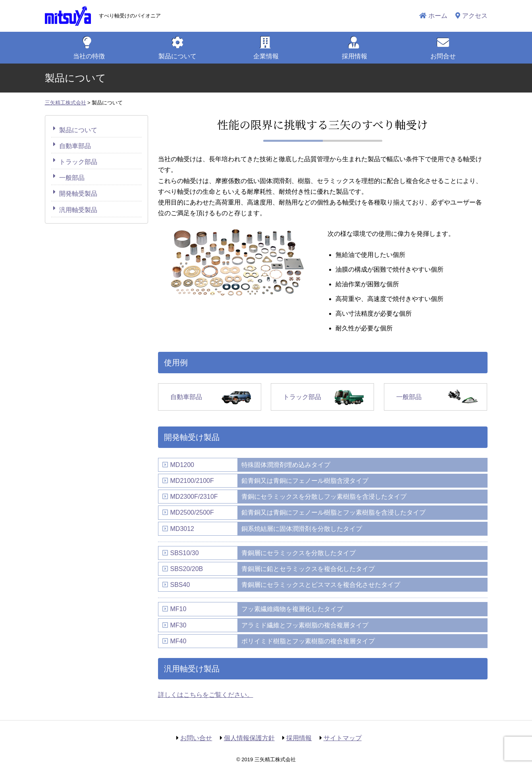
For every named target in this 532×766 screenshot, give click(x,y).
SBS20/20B (187, 569)
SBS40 (180, 585)
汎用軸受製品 (78, 210)
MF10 (178, 609)
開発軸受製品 (78, 194)
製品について (78, 130)
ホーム (438, 16)
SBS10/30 (185, 553)
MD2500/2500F (192, 512)
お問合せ (443, 56)
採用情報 (355, 56)
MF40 (178, 641)
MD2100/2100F (192, 481)
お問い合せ (196, 738)
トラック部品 (302, 397)
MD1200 (182, 465)
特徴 (89, 56)
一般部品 (409, 397)
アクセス (475, 16)
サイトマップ (343, 738)
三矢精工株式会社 (68, 16)
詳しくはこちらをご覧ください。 (206, 695)
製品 (177, 56)
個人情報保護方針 (249, 738)
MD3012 (182, 529)
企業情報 (266, 56)
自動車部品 (186, 397)
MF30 (178, 625)
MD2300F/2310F (194, 497)
